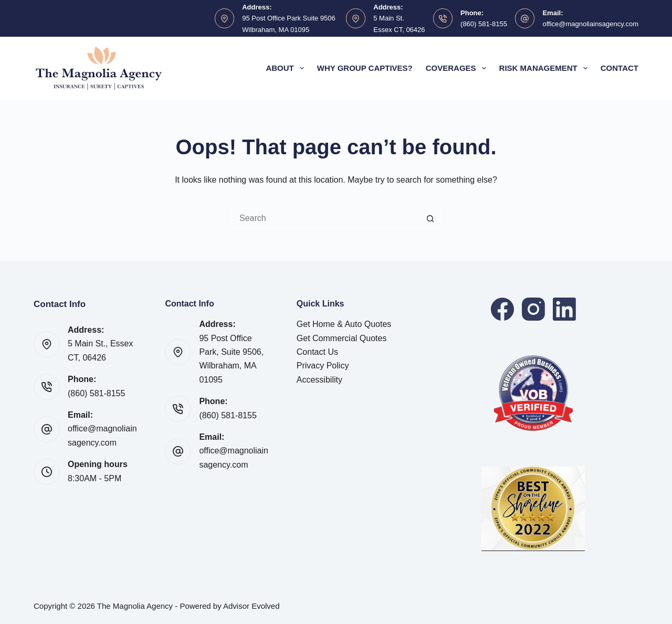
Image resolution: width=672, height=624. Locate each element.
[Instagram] (533, 309)
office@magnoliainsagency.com (590, 24)
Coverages (458, 68)
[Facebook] (502, 309)
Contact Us (317, 352)
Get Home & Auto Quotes (344, 324)
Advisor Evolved (251, 606)
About (287, 68)
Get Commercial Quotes (342, 338)
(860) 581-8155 (484, 24)
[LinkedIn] (564, 309)
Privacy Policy (323, 366)
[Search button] (430, 218)
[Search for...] (325, 218)
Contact (619, 68)
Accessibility (319, 380)
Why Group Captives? (365, 68)
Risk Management (545, 68)
